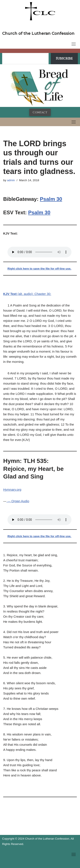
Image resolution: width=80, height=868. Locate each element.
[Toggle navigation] (74, 44)
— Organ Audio (18, 501)
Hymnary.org (12, 489)
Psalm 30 (51, 199)
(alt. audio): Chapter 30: (27, 294)
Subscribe (64, 58)
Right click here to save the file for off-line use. (39, 269)
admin (11, 180)
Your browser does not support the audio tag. (39, 252)
